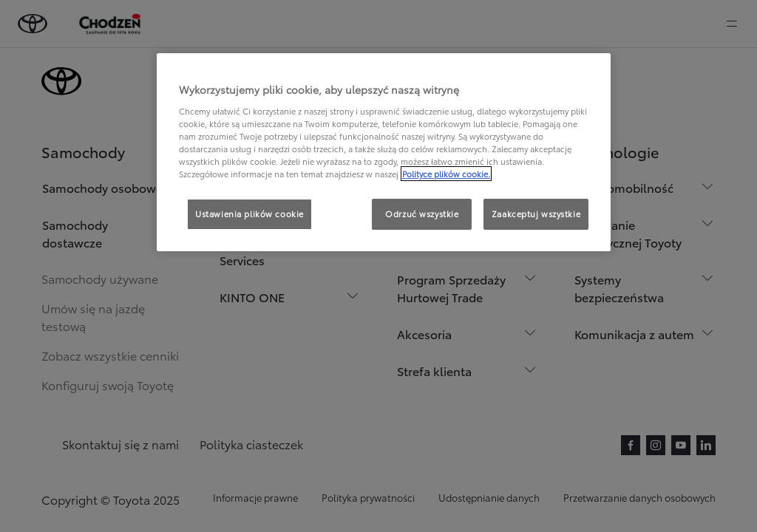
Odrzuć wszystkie (422, 214)
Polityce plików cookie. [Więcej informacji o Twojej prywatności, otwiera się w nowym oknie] (446, 174)
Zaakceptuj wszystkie (536, 214)
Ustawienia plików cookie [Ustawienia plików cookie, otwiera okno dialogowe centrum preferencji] (249, 214)
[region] (384, 152)
